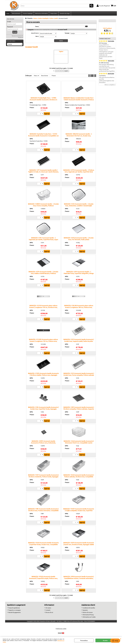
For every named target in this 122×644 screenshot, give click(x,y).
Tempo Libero (54, 13)
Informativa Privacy (88, 615)
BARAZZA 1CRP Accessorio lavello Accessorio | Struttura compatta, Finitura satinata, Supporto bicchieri (79, 409)
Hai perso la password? (17, 36)
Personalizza (84, 640)
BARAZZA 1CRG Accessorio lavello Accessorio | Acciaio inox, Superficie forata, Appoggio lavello (43, 409)
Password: (10, 27)
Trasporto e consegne (14, 610)
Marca (37, 36)
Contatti (48, 610)
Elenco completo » (110, 85)
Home (8, 13)
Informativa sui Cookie (89, 617)
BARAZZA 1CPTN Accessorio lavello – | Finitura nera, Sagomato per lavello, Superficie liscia (79, 171)
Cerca (37, 26)
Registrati (21, 37)
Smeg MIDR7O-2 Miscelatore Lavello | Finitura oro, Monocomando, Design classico (107, 47)
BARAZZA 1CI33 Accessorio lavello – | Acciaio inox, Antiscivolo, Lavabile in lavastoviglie (79, 205)
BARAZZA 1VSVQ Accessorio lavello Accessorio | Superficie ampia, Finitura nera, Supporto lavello (43, 578)
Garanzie (85, 610)
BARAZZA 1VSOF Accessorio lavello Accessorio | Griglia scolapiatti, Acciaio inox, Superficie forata (79, 510)
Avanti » (66, 71)
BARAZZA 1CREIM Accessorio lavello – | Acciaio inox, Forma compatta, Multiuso (43, 205)
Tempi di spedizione (14, 608)
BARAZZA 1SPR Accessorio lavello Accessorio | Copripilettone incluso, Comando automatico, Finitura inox (79, 578)
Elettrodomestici (16, 13)
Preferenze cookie (61, 629)
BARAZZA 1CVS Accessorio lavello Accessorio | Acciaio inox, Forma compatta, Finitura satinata (79, 374)
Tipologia (67, 33)
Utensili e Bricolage (65, 13)
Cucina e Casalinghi (28, 13)
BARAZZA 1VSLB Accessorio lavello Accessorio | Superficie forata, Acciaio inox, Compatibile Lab (43, 544)
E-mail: (9, 22)
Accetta (105, 640)
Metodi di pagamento (14, 612)
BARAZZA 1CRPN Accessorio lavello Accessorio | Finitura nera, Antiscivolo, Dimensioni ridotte (43, 443)
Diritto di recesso (88, 612)
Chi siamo (48, 608)
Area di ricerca (35, 33)
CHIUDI (121, 639)
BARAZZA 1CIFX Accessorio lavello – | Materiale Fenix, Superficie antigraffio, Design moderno (79, 273)
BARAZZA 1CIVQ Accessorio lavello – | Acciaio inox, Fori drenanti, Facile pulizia (79, 239)
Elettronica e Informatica (41, 13)
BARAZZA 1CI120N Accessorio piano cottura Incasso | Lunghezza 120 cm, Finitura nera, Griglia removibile (43, 341)
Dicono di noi (49, 612)
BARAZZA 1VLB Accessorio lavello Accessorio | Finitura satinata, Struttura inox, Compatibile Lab (79, 477)
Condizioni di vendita (89, 608)
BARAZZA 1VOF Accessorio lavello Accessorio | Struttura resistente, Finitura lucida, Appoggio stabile (43, 477)
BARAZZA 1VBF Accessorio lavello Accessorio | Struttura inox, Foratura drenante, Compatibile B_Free (43, 510)
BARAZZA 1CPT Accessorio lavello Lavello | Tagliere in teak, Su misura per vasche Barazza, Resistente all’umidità (43, 172)
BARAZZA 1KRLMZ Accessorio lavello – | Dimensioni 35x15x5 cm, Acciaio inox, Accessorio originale (79, 136)
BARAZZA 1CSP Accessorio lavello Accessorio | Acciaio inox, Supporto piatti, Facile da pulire (79, 340)
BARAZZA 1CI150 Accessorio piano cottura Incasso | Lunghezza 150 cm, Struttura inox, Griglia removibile (43, 307)
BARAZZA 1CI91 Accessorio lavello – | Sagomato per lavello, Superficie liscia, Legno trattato (43, 239)
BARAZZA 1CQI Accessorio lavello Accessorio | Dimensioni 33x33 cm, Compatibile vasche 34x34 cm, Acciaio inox (79, 443)
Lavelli (55, 30)
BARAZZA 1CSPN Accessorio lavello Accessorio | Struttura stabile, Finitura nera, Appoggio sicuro (43, 375)
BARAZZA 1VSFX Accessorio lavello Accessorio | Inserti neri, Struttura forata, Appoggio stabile (79, 543)
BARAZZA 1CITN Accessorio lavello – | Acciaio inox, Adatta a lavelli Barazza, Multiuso (43, 272)
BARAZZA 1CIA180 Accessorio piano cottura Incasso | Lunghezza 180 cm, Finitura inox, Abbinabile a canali (79, 307)
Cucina (51, 30)
